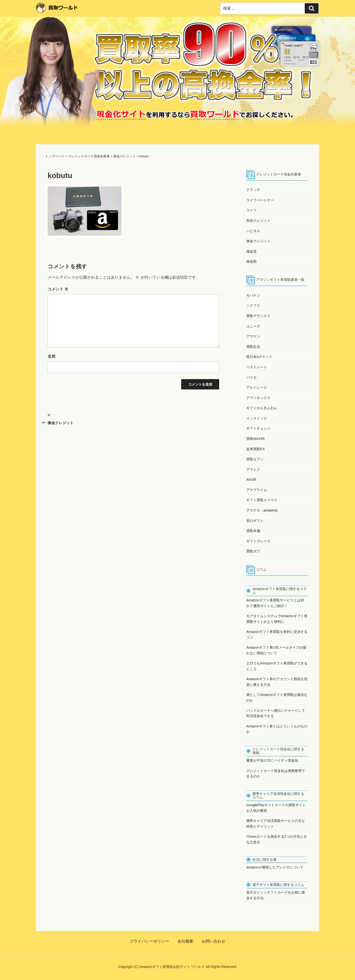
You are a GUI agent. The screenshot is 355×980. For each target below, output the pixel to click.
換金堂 (251, 251)
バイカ (251, 377)
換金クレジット (258, 241)
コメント (58, 289)
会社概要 (185, 941)
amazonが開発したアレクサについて (275, 867)
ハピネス (253, 231)
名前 (52, 356)
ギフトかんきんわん (262, 408)
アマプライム (257, 490)
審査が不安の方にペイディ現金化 (272, 760)
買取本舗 (253, 531)
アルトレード (257, 387)
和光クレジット (258, 221)
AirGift (251, 480)
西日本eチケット (259, 357)
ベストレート (257, 367)
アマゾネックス (258, 398)
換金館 (251, 261)
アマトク (253, 469)
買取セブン (255, 459)
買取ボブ (253, 551)
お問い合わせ (213, 941)
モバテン (253, 295)
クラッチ (253, 190)
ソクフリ (253, 305)
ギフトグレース (258, 541)
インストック (257, 418)
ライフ (251, 210)
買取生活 (253, 347)
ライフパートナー (260, 200)
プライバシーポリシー (149, 941)
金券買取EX (256, 449)
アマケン (253, 336)
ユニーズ (253, 326)
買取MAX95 (255, 439)
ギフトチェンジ (258, 428)
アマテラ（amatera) (262, 510)
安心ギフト (255, 521)
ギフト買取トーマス (262, 500)
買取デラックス (258, 316)
